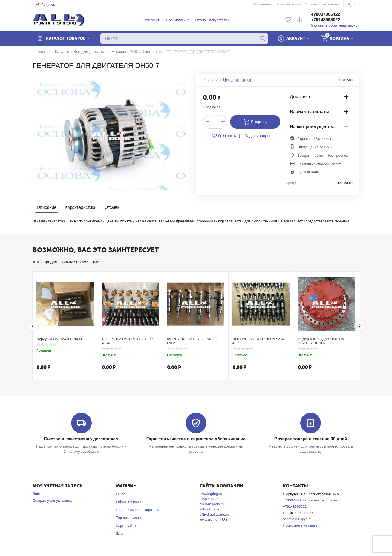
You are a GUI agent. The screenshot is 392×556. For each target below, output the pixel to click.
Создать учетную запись (53, 500)
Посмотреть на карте (300, 525)
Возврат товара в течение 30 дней (311, 439)
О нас (121, 494)
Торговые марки (129, 517)
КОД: (342, 80)
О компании (153, 20)
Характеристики (79, 207)
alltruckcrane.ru (212, 509)
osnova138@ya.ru (297, 519)
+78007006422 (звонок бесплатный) (312, 500)
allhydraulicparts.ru (214, 514)
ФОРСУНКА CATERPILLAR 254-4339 (259, 341)
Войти (38, 493)
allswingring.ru (211, 493)
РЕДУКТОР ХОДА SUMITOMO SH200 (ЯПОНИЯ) (323, 341)
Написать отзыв (236, 80)
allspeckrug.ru (211, 499)
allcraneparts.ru (212, 504)
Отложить (225, 136)
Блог (120, 533)
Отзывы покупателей (215, 20)
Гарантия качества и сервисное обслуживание (196, 439)
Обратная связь (129, 502)
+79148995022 (330, 20)
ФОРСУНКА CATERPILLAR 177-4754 (128, 341)
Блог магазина (180, 20)
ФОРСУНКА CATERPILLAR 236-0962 (193, 341)
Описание (46, 207)
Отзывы (110, 207)
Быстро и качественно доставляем (81, 439)
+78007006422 (330, 15)
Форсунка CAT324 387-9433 (59, 339)
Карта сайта (126, 525)
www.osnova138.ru (215, 519)
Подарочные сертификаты (138, 510)
